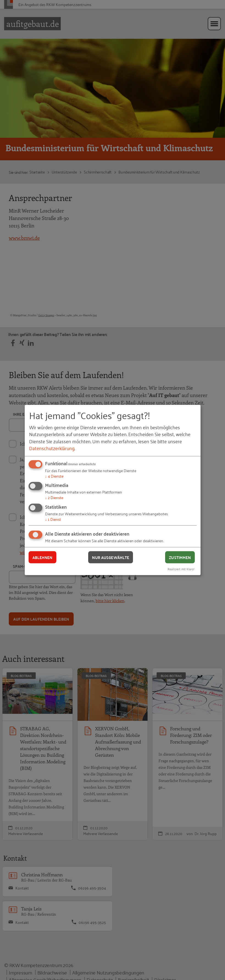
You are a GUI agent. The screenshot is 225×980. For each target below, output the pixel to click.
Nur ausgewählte (111, 557)
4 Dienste (54, 476)
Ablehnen (42, 557)
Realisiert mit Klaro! (181, 569)
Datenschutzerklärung (52, 448)
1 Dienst (53, 519)
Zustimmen (180, 557)
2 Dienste (54, 497)
